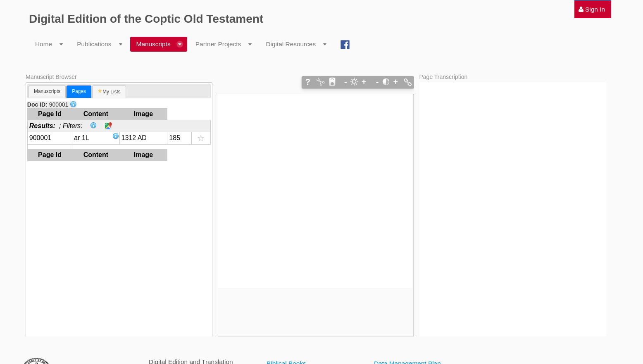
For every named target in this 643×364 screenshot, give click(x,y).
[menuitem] (592, 9)
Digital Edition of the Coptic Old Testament (146, 19)
